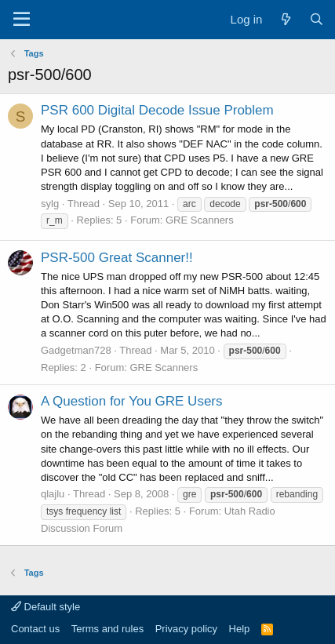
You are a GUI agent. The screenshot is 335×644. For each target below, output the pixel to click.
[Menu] (22, 20)
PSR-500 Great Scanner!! (117, 258)
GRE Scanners (200, 220)
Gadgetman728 (76, 350)
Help (240, 629)
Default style (46, 607)
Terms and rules (107, 629)
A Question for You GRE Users (132, 401)
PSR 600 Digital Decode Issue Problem (157, 110)
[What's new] (285, 19)
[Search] (317, 19)
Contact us (35, 629)
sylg (50, 204)
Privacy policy (186, 629)
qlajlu (53, 494)
